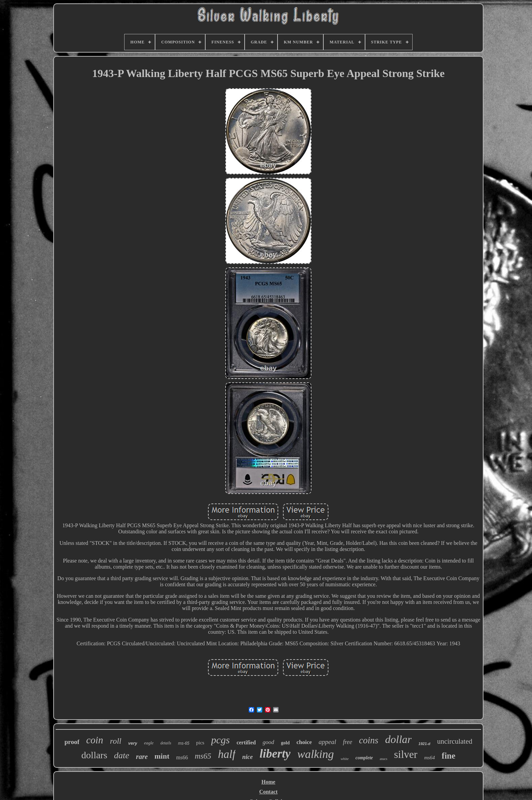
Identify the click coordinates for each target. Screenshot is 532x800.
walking (316, 754)
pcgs (220, 740)
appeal (327, 742)
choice (304, 742)
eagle (149, 743)
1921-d (424, 744)
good (268, 742)
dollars (94, 755)
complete (364, 758)
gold (285, 743)
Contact (268, 792)
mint (162, 756)
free (348, 742)
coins (369, 740)
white (345, 759)
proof (72, 742)
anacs (383, 759)
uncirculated (455, 741)
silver (406, 754)
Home (269, 782)
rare (142, 757)
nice (248, 757)
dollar (398, 739)
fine (449, 756)
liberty (275, 754)
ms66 (182, 757)
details (166, 743)
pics (200, 743)
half (227, 754)
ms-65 (184, 743)
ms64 (430, 758)
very (133, 743)
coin (95, 740)
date (122, 755)
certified (246, 742)
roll (116, 741)
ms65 (203, 756)
